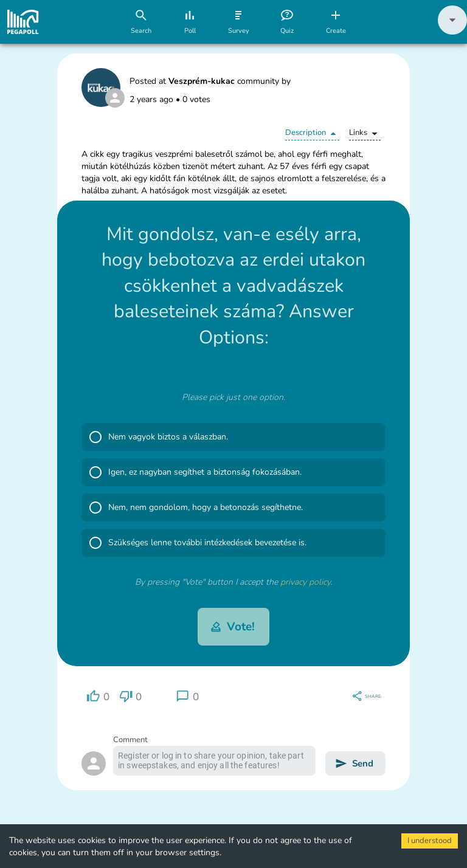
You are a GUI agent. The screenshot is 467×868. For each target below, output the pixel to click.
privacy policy (305, 582)
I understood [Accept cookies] (430, 841)
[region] (98, 696)
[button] (452, 32)
